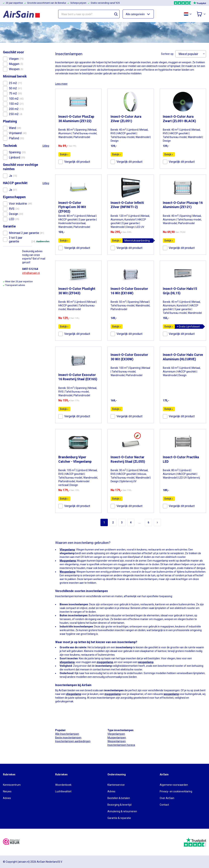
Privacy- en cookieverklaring (176, 791)
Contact (164, 805)
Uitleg (46, 146)
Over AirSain (167, 798)
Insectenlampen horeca (121, 745)
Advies (7, 798)
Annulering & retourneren (122, 811)
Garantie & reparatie (119, 818)
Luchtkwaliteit (63, 791)
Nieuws (7, 791)
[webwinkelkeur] (11, 842)
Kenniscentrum (12, 785)
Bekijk (64, 154)
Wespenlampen (117, 741)
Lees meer (61, 84)
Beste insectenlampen (68, 738)
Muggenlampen (117, 738)
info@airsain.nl (31, 273)
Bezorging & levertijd (119, 805)
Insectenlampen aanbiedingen (73, 741)
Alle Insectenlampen (67, 734)
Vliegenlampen (116, 734)
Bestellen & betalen (119, 798)
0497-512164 (30, 269)
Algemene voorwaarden (174, 785)
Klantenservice (116, 785)
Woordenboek (63, 785)
